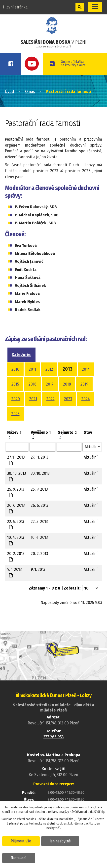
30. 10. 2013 (17, 476)
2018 (67, 384)
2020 (16, 399)
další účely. (98, 812)
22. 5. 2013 (16, 524)
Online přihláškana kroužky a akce (73, 63)
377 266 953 (53, 737)
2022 (51, 399)
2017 (50, 384)
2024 (86, 399)
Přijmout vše (21, 841)
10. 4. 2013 (16, 540)
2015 (15, 384)
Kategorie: (21, 355)
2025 (16, 414)
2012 (49, 369)
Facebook (11, 64)
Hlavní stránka (15, 7)
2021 (33, 399)
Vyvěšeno (41, 432)
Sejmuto (67, 432)
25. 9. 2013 (16, 492)
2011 (32, 369)
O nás (30, 92)
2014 (86, 369)
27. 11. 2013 (16, 460)
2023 (68, 399)
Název (14, 432)
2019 (84, 384)
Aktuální (91, 457)
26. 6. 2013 (16, 508)
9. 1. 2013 (14, 572)
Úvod (9, 92)
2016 (33, 384)
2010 (15, 369)
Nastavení (18, 858)
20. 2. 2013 (16, 556)
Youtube (32, 64)
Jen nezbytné (60, 841)
